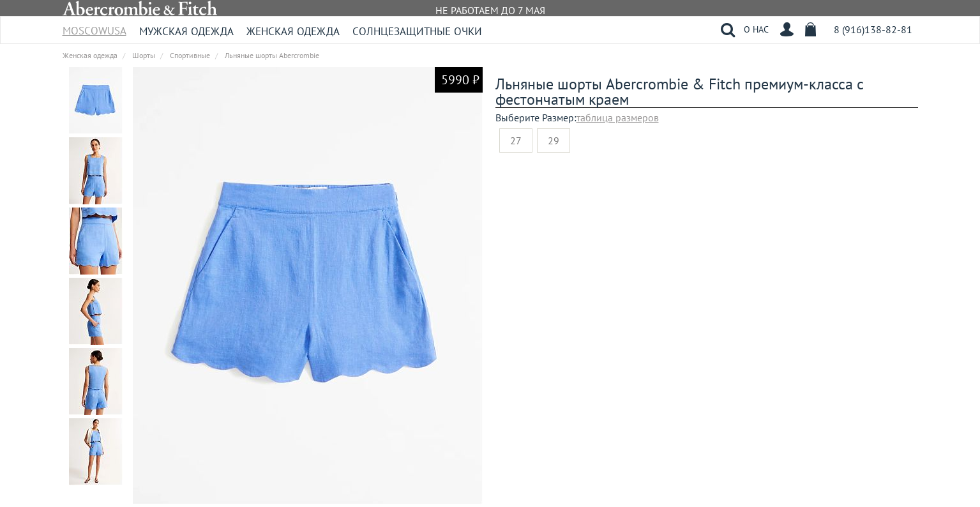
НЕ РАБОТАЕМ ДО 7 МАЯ (490, 10)
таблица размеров (618, 117)
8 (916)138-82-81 (873, 29)
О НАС (756, 29)
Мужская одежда (186, 31)
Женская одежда (293, 31)
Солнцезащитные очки (417, 31)
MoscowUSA (94, 26)
